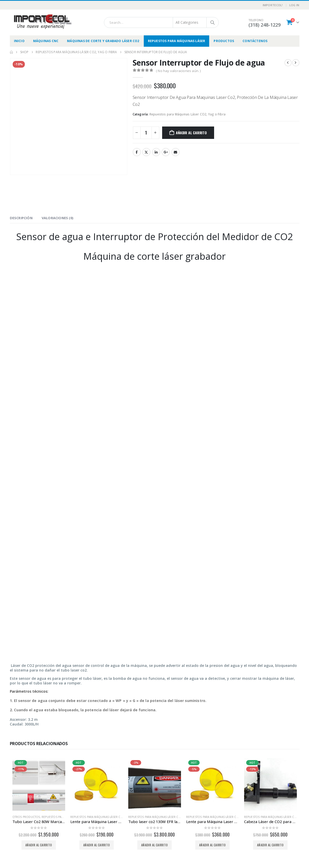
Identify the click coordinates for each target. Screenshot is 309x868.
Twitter (146, 152)
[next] (296, 63)
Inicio (19, 41)
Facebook (137, 152)
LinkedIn (156, 152)
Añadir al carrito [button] (39, 845)
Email (176, 152)
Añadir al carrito (191, 133)
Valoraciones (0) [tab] (57, 218)
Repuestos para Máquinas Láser (177, 41)
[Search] (213, 22)
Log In (294, 5)
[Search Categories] (190, 22)
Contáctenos (255, 41)
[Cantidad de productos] (146, 133)
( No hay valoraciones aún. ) (178, 71)
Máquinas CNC (46, 41)
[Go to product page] (39, 784)
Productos (224, 41)
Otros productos (26, 817)
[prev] (288, 63)
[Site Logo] (42, 22)
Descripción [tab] (21, 218)
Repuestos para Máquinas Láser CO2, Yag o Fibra (187, 114)
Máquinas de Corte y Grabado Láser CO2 (103, 41)
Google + (166, 152)
